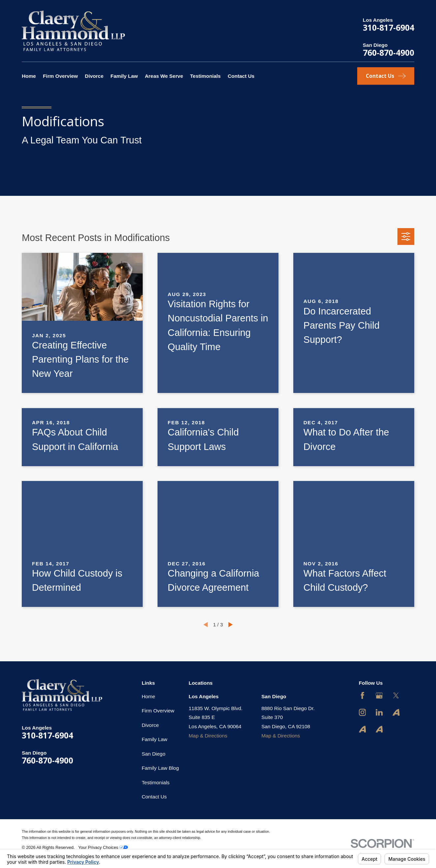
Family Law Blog (160, 768)
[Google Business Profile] (379, 696)
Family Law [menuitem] (124, 76)
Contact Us (154, 797)
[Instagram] (363, 712)
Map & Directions (208, 736)
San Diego (154, 754)
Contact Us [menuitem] (241, 76)
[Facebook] (363, 696)
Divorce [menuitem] (94, 76)
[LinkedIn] (379, 712)
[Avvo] (396, 712)
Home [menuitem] (29, 76)
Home (148, 696)
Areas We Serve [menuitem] (164, 76)
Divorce (150, 725)
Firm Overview (158, 711)
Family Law (155, 739)
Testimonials (156, 782)
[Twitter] (396, 696)
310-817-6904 (389, 28)
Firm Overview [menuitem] (60, 76)
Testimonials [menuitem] (205, 76)
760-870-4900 (389, 53)
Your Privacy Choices (103, 847)
